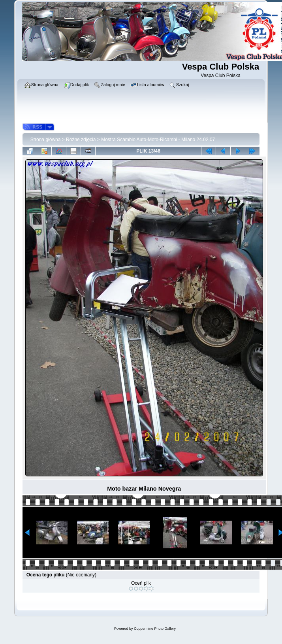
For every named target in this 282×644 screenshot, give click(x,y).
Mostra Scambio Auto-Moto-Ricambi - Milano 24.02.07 (158, 140)
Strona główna (46, 140)
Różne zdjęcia (81, 140)
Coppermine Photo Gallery (155, 629)
